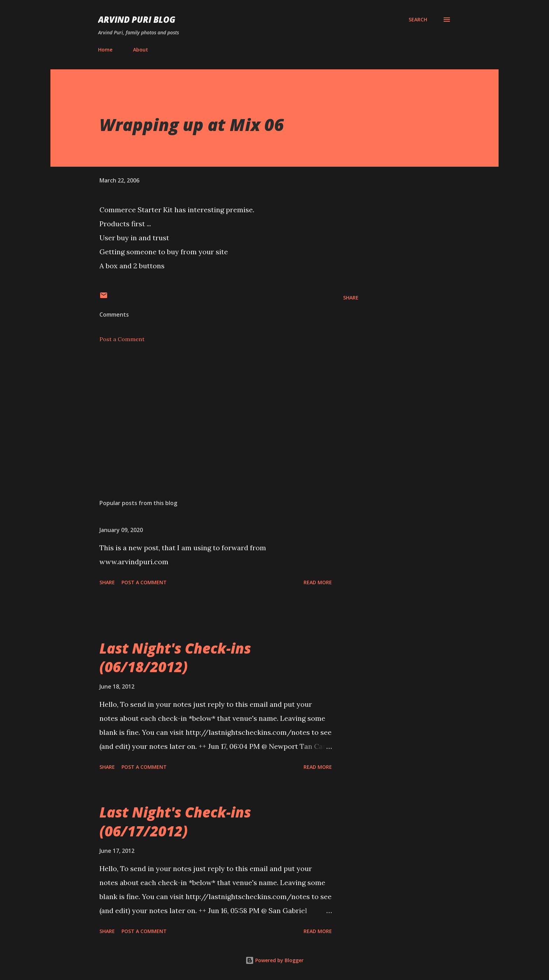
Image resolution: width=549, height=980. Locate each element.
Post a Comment (122, 339)
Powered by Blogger (274, 960)
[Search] (418, 20)
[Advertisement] (218, 412)
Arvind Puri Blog (137, 19)
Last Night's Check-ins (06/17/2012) (175, 821)
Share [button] (351, 298)
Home (105, 50)
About (141, 50)
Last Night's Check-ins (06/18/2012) (175, 657)
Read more (318, 582)
